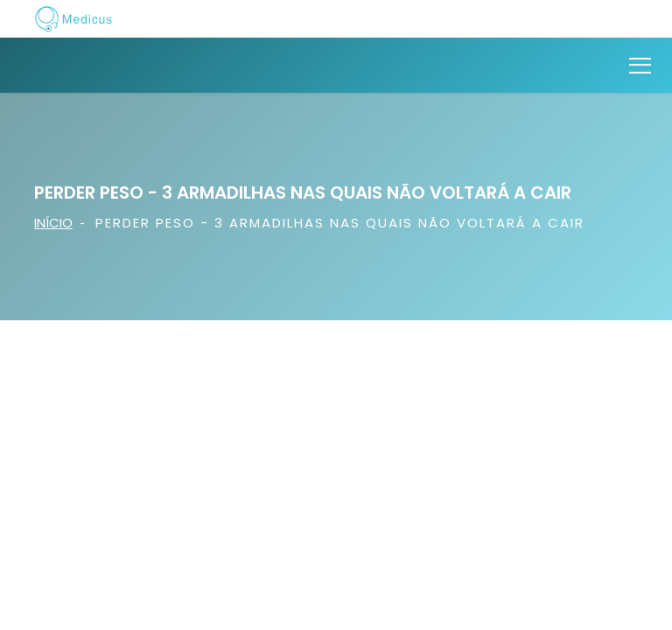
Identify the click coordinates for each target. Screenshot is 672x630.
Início (53, 223)
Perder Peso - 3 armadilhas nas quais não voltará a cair (340, 223)
